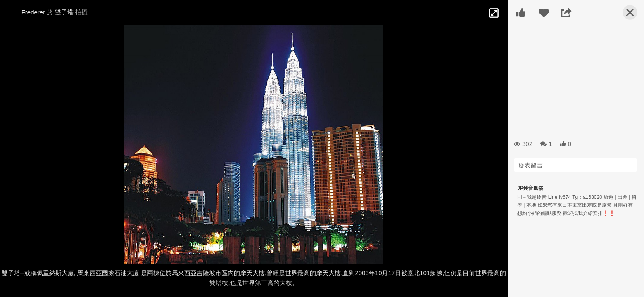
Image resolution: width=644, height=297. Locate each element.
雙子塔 (64, 12)
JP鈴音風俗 (530, 188)
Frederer (33, 12)
